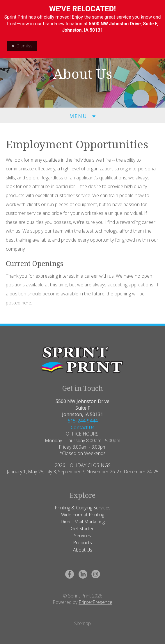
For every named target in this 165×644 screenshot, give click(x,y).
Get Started (83, 529)
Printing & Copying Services (83, 508)
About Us (83, 550)
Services (82, 536)
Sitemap (82, 623)
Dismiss (22, 46)
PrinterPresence (95, 602)
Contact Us (83, 427)
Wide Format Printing (83, 515)
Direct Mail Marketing (83, 522)
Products (82, 543)
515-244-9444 (83, 421)
